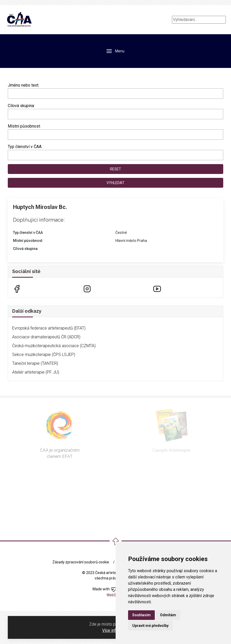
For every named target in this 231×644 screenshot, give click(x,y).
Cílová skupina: (21, 106)
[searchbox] (11, 113)
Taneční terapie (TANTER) (35, 363)
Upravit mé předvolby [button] (150, 626)
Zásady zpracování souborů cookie (81, 562)
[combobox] (115, 114)
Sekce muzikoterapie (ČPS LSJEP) (44, 355)
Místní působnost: (24, 126)
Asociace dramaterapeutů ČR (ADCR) (46, 337)
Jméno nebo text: (23, 85)
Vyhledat (115, 183)
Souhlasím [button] (141, 615)
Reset (115, 169)
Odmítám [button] (168, 615)
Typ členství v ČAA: (25, 147)
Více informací (115, 630)
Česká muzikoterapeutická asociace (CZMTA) (54, 346)
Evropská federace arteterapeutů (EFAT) (49, 328)
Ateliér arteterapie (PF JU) (36, 372)
